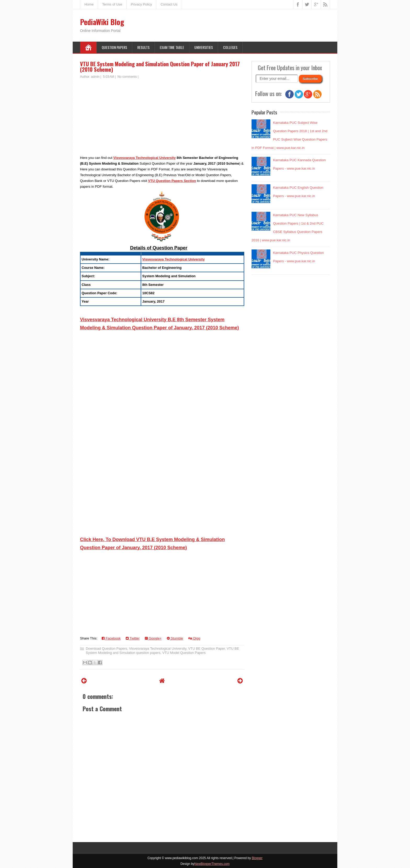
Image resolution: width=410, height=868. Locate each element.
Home (89, 4)
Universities (204, 47)
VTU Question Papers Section (172, 181)
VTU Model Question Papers (184, 653)
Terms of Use (112, 4)
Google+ (153, 638)
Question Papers (114, 47)
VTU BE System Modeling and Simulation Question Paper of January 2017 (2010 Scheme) (160, 66)
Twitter (133, 638)
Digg (194, 638)
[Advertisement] (162, 118)
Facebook (111, 638)
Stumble (175, 638)
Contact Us (169, 4)
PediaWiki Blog (102, 22)
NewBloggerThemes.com (212, 864)
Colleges (230, 47)
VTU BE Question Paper (207, 649)
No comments (127, 77)
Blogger (257, 858)
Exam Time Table (172, 47)
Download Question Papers (106, 649)
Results (143, 47)
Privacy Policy (141, 4)
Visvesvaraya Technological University (144, 158)
